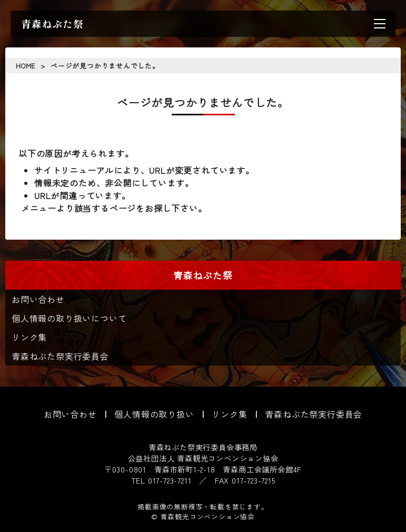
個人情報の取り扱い (154, 414)
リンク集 (29, 337)
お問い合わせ (38, 299)
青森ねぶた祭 (52, 24)
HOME (26, 66)
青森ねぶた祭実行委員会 (60, 356)
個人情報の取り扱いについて (69, 318)
